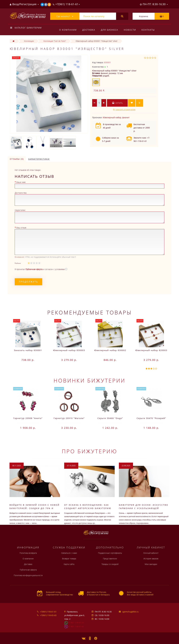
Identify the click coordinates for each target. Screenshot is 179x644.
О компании (68, 30)
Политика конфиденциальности (28, 575)
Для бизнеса (110, 30)
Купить (117, 103)
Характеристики (39, 159)
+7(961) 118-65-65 (48, 615)
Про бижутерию (90, 451)
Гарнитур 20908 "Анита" (28, 418)
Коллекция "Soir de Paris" (55, 41)
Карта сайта (69, 564)
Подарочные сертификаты (110, 553)
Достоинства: (21, 193)
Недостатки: (20, 210)
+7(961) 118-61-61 (48, 612)
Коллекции (29, 41)
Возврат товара (69, 559)
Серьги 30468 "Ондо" (110, 418)
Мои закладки (151, 564)
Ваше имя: (21, 182)
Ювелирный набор (112, 117)
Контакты (150, 30)
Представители (110, 559)
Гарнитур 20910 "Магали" (69, 418)
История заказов (151, 559)
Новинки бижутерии (89, 380)
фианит (126, 117)
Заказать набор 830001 (28, 350)
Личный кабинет (151, 553)
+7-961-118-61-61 (76, 623)
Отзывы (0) (17, 159)
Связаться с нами (69, 553)
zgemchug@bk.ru (130, 612)
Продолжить (28, 282)
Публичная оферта (28, 570)
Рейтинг (18, 263)
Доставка (89, 30)
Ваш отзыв (21, 228)
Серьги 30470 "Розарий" (151, 418)
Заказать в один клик (125, 110)
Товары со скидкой (110, 564)
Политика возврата (28, 553)
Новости (131, 30)
